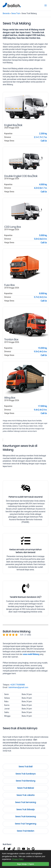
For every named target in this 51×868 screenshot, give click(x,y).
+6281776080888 (17, 685)
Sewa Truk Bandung (26, 781)
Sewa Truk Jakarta (26, 795)
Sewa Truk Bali (26, 767)
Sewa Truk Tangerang (26, 824)
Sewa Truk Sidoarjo (26, 809)
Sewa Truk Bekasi (26, 788)
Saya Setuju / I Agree (26, 864)
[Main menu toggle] (45, 5)
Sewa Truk (16, 13)
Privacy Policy (18, 859)
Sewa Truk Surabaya (26, 774)
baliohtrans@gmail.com (18, 687)
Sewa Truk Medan (26, 831)
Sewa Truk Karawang (26, 816)
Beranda (6, 13)
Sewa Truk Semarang (26, 802)
